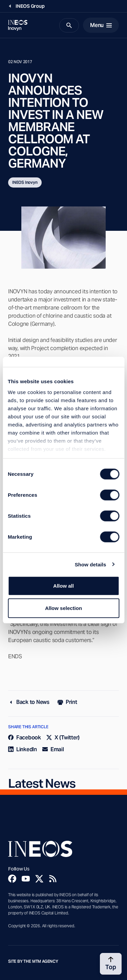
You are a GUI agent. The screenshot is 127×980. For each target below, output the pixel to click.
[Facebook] (12, 879)
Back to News (29, 702)
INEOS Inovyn (25, 182)
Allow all (63, 586)
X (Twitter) (63, 738)
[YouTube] (26, 879)
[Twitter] (39, 879)
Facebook (25, 738)
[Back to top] (111, 964)
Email (53, 749)
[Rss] (53, 879)
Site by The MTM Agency (33, 961)
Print (67, 702)
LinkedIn (23, 749)
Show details (91, 564)
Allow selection (63, 608)
